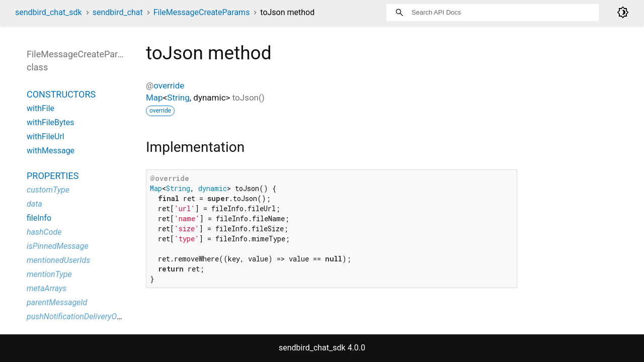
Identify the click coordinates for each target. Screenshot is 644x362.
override (169, 85)
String (178, 98)
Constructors (61, 94)
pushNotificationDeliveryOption (80, 316)
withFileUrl (46, 137)
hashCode (44, 232)
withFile (41, 108)
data (34, 204)
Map (154, 98)
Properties (53, 176)
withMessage (51, 151)
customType (48, 190)
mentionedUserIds (58, 260)
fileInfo (39, 218)
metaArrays (47, 288)
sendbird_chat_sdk (49, 12)
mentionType (49, 274)
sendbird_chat (118, 12)
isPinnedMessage (58, 246)
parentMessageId (57, 302)
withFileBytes (51, 122)
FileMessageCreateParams (202, 12)
